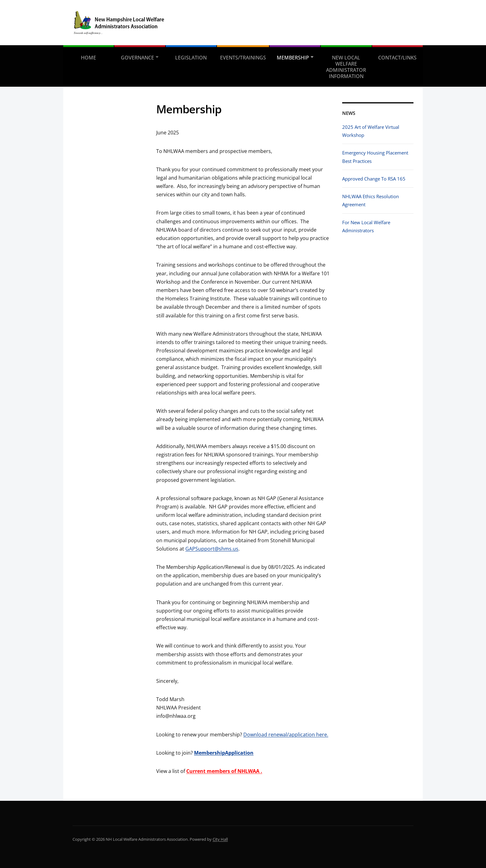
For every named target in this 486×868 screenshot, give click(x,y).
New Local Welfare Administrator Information (346, 67)
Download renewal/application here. (286, 735)
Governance (137, 58)
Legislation (191, 58)
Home (88, 58)
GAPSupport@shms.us (212, 549)
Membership (293, 58)
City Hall (220, 839)
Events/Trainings (243, 58)
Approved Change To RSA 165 (374, 179)
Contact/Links (397, 58)
